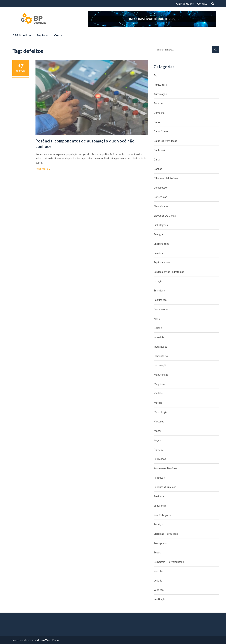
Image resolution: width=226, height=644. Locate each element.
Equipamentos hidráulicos (169, 272)
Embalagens (161, 225)
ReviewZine (17, 640)
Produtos (159, 478)
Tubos (157, 552)
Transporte (160, 543)
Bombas (158, 103)
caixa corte (161, 131)
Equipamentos (162, 262)
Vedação (159, 590)
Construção (160, 197)
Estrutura (159, 290)
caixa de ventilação (166, 141)
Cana (157, 159)
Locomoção (160, 365)
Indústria (159, 337)
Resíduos (159, 496)
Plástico (158, 449)
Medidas (159, 393)
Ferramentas (161, 309)
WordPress (52, 640)
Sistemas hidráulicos (166, 534)
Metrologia (160, 412)
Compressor (161, 187)
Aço (156, 75)
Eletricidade (161, 206)
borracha (159, 113)
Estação (158, 281)
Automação (160, 94)
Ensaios (158, 253)
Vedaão (158, 580)
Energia (158, 234)
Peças (157, 440)
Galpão (158, 328)
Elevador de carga (165, 216)
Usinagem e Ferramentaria (169, 562)
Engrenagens (161, 244)
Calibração (160, 150)
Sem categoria (162, 515)
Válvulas (159, 571)
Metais (158, 403)
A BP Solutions (185, 3)
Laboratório (161, 356)
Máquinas (159, 384)
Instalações (160, 347)
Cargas (158, 169)
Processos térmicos (165, 468)
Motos (158, 431)
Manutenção (161, 375)
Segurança (160, 506)
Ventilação (160, 599)
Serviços (159, 524)
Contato (202, 3)
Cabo (157, 122)
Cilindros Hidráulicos (166, 178)
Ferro (157, 318)
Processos (160, 459)
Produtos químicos (165, 487)
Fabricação (160, 300)
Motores (159, 421)
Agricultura (160, 85)
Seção (41, 35)
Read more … (43, 169)
